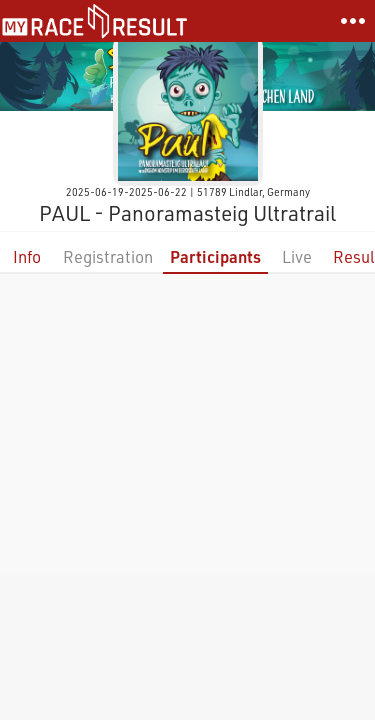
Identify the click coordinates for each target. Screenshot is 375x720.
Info (27, 256)
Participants (215, 256)
